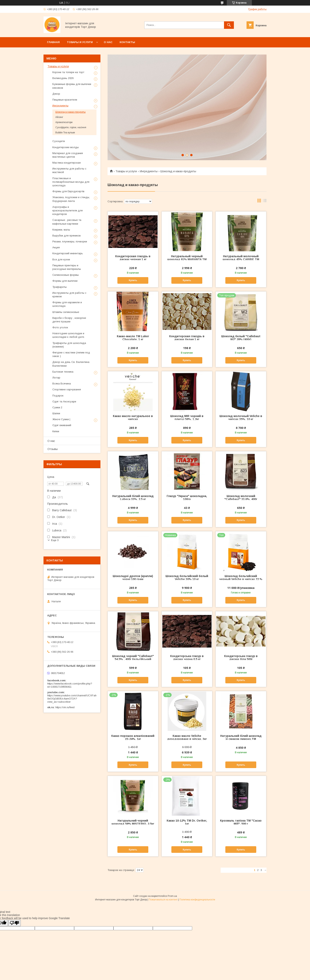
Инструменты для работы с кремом (69, 295)
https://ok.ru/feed (65, 707)
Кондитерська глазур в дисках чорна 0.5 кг (187, 658)
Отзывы (53, 449)
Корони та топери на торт (68, 72)
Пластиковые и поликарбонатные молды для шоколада (71, 182)
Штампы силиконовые (66, 312)
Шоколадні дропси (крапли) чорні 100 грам (133, 578)
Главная (53, 42)
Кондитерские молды (66, 147)
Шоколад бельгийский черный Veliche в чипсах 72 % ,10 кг (241, 579)
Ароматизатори (64, 122)
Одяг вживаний (62, 425)
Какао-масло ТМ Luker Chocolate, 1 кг (133, 338)
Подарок (58, 396)
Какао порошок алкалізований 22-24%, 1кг (133, 737)
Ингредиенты (149, 171)
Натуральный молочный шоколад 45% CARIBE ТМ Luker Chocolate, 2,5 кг (241, 259)
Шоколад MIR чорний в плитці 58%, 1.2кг (187, 418)
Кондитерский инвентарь (68, 253)
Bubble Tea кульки (65, 133)
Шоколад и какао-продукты (70, 112)
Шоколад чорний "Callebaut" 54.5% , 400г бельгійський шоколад (133, 659)
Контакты (127, 42)
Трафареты (60, 287)
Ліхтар (56, 378)
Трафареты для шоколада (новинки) (69, 345)
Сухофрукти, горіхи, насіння (71, 127)
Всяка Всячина (62, 384)
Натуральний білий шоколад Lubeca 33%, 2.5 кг (133, 498)
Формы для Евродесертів (68, 191)
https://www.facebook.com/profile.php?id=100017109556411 (70, 685)
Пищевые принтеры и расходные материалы (67, 267)
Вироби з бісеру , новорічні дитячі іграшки (69, 320)
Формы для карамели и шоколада (67, 304)
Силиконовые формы (66, 275)
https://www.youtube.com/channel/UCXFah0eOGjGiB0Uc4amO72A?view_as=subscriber (72, 699)
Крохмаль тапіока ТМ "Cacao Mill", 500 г (241, 822)
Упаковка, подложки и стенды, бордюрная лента (71, 199)
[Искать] (229, 25)
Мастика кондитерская (67, 163)
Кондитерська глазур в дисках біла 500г (241, 658)
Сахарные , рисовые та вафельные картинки (67, 222)
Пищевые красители (65, 100)
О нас (108, 42)
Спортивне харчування (67, 389)
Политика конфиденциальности (197, 900)
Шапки (56, 413)
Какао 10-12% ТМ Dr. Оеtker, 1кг (187, 822)
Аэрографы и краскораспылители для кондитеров (68, 210)
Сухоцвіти (59, 141)
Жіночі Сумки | (61, 419)
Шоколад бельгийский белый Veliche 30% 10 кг (187, 578)
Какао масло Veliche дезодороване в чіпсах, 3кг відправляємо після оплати (187, 739)
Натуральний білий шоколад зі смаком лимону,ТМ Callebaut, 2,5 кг (241, 739)
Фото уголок (60, 327)
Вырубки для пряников (67, 236)
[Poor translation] (14, 923)
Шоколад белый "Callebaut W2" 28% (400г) (241, 338)
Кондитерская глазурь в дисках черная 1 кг (133, 258)
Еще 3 (55, 540)
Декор (56, 94)
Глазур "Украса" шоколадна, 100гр (187, 498)
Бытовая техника (63, 372)
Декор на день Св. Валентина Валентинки (71, 364)
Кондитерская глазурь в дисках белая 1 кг (187, 338)
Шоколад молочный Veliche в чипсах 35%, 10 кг (241, 418)
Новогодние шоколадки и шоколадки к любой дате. (69, 335)
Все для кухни (61, 259)
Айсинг (59, 117)
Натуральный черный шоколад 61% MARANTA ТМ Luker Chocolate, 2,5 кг (187, 259)
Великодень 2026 (63, 78)
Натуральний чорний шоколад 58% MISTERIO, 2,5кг (133, 822)
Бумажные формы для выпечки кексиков (72, 86)
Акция (56, 247)
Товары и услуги (80, 42)
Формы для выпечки (65, 281)
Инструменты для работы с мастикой (69, 170)
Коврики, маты (61, 230)
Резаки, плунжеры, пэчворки (70, 241)
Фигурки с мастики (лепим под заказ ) (71, 354)
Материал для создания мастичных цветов (68, 155)
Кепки (56, 431)
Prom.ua (172, 896)
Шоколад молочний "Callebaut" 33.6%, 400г (241, 498)
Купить (133, 280)
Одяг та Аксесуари (64, 402)
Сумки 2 (57, 407)
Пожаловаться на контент (163, 900)
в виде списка (265, 201)
